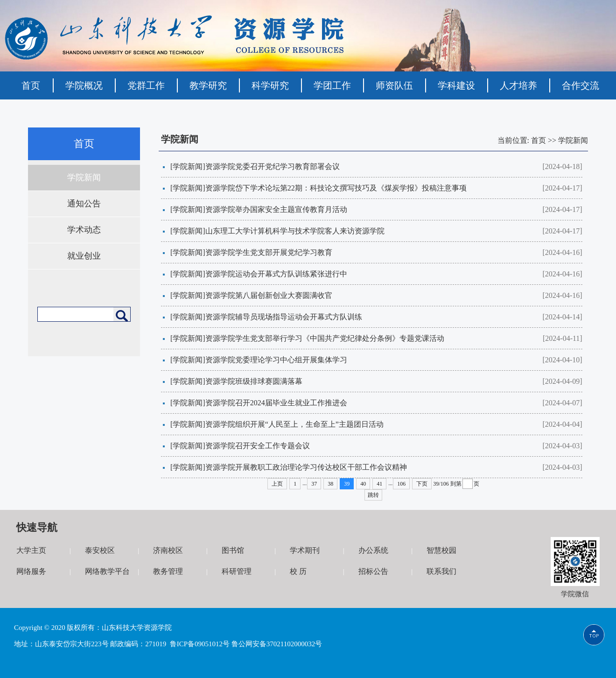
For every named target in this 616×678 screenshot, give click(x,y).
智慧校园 (441, 550)
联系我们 (441, 571)
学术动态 (84, 230)
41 (379, 484)
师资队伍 (394, 85)
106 (401, 484)
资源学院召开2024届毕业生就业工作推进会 (276, 403)
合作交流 (581, 85)
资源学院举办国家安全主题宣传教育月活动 (276, 209)
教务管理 (168, 571)
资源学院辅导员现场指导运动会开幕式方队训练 (284, 317)
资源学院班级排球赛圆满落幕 (254, 381)
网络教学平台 (107, 571)
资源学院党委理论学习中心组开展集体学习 (276, 360)
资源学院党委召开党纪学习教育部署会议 (273, 166)
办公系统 (373, 550)
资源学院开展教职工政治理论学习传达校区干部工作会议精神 (306, 467)
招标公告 (373, 571)
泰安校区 (100, 550)
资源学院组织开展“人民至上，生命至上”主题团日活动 (294, 424)
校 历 (298, 571)
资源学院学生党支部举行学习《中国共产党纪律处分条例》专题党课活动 (325, 338)
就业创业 (84, 256)
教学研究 (208, 85)
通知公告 (84, 204)
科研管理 (237, 571)
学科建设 (456, 85)
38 (330, 484)
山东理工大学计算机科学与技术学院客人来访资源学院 (295, 231)
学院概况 (84, 85)
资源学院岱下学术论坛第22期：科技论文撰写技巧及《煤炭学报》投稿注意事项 (336, 188)
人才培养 (518, 85)
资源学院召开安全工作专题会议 (258, 446)
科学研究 (270, 85)
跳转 (373, 495)
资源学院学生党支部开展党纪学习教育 (269, 252)
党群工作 (146, 85)
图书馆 (233, 550)
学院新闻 (84, 177)
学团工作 (332, 85)
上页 (277, 484)
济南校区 (168, 550)
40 (363, 484)
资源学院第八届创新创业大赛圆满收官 (269, 295)
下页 (422, 484)
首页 (31, 85)
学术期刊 (305, 550)
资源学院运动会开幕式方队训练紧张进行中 (276, 274)
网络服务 (31, 571)
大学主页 (31, 550)
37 (314, 484)
